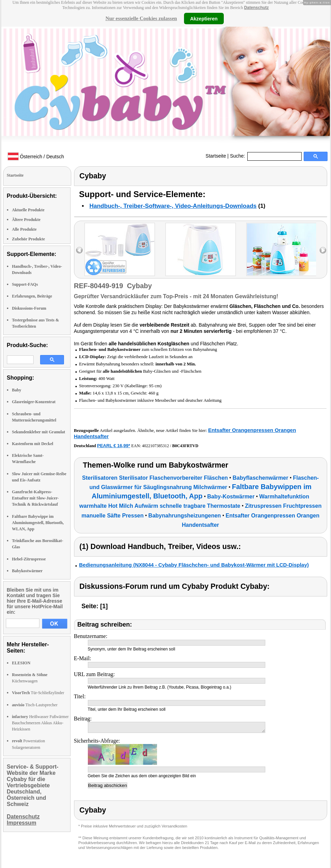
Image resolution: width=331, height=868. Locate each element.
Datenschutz (256, 8)
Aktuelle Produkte (28, 210)
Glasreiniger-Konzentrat (34, 402)
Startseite (216, 156)
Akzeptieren (204, 18)
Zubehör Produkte (29, 239)
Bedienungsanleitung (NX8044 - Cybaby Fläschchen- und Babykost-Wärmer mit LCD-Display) (194, 565)
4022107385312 (155, 446)
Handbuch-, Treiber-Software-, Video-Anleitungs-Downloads (173, 206)
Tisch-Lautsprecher (35, 705)
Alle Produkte (24, 229)
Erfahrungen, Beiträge (32, 296)
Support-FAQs (25, 284)
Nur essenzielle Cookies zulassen (141, 18)
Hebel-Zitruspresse (29, 559)
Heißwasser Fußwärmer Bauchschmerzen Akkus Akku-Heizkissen (40, 723)
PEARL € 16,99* (114, 446)
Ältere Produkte (26, 220)
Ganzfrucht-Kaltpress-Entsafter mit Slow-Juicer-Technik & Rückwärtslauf (35, 498)
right (323, 250)
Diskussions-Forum (29, 308)
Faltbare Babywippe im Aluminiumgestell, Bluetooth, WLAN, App (38, 523)
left (79, 250)
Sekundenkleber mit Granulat (39, 432)
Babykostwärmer (27, 571)
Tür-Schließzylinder (38, 693)
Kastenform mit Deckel (33, 444)
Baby (17, 390)
